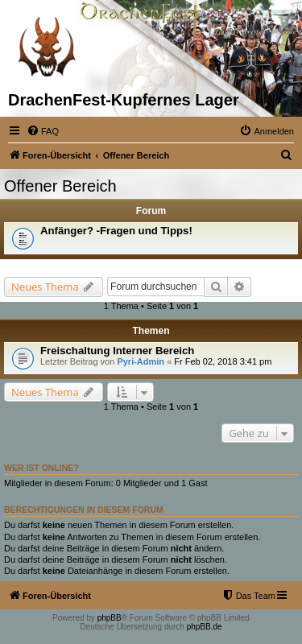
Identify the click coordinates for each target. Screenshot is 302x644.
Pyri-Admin (141, 361)
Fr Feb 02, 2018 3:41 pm (223, 361)
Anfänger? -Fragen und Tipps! (116, 231)
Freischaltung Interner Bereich (117, 351)
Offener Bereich (60, 186)
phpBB (110, 618)
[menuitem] (43, 131)
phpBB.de (205, 627)
